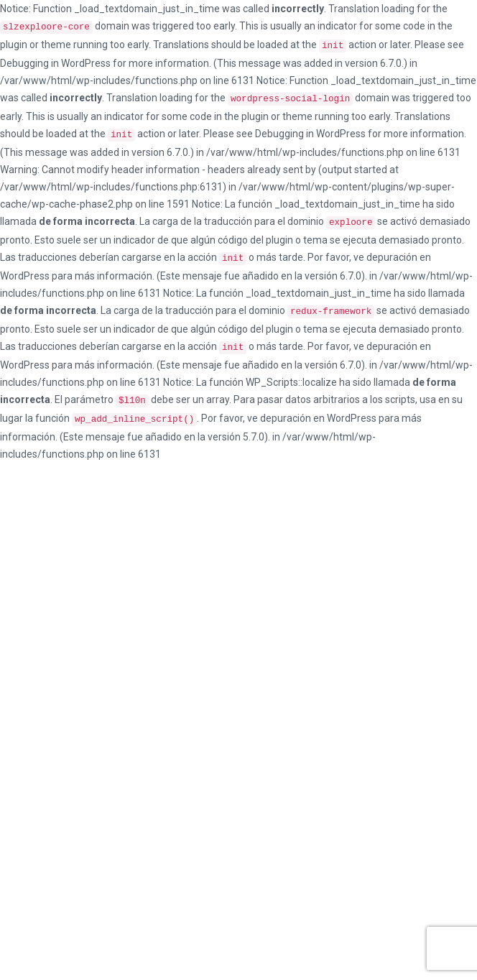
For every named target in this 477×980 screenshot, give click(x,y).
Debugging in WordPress (55, 63)
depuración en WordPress (318, 418)
